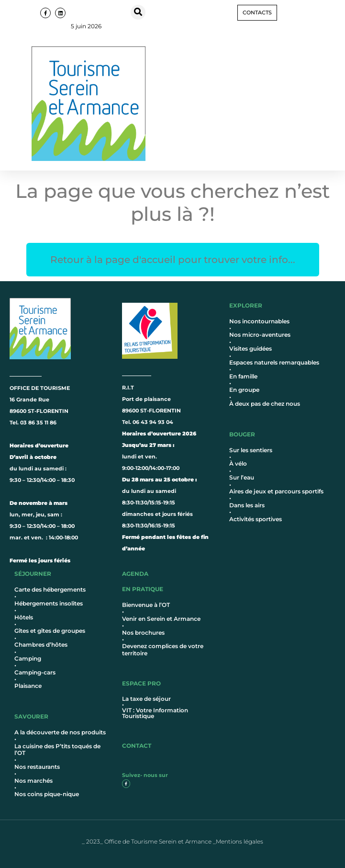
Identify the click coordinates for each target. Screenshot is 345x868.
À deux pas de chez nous (265, 404)
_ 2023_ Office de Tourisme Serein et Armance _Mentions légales (172, 841)
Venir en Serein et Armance (161, 619)
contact (137, 746)
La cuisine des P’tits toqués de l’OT (57, 749)
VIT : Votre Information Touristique (155, 713)
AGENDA (135, 574)
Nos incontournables (259, 321)
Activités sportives (256, 519)
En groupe (244, 390)
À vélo (238, 463)
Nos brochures (143, 633)
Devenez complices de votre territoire (163, 649)
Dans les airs (247, 505)
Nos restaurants (37, 767)
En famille (243, 376)
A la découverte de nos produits (60, 732)
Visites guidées (250, 348)
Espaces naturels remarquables (274, 362)
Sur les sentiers (251, 450)
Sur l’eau (242, 477)
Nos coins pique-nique (47, 794)
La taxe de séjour (146, 699)
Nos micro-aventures (260, 335)
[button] (138, 12)
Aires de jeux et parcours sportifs (276, 491)
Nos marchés (33, 781)
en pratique (143, 589)
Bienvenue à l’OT (146, 605)
